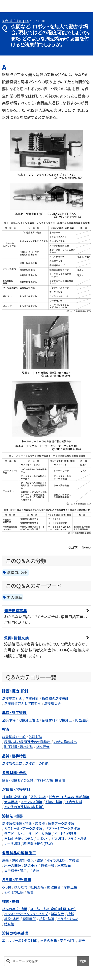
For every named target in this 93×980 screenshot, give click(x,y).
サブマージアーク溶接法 (63, 828)
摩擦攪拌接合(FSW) (38, 843)
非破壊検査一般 (14, 737)
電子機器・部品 (15, 870)
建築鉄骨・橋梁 (23, 860)
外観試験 (35, 737)
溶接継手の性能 (37, 763)
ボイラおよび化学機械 (63, 860)
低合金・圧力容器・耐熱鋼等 (69, 797)
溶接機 (40, 823)
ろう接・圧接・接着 (17, 879)
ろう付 (7, 887)
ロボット (42, 838)
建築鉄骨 (57, 914)
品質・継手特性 (14, 756)
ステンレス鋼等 (31, 802)
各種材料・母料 (14, 772)
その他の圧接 (14, 892)
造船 (5, 860)
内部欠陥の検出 (65, 742)
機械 (71, 914)
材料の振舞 (48, 940)
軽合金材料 (74, 802)
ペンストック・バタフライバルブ (26, 914)
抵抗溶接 (37, 887)
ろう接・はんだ (68, 919)
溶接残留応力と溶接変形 (23, 703)
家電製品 (64, 865)
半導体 (34, 870)
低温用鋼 (11, 802)
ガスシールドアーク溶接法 (23, 828)
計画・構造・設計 (15, 691)
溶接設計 (32, 698)
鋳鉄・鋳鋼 (38, 797)
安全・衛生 (67, 940)
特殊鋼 (9, 924)
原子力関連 (13, 865)
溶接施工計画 (12, 698)
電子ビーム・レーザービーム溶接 (28, 834)
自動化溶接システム (19, 838)
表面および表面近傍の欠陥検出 (27, 742)
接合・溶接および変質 (18, 780)
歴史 (82, 940)
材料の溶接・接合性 (51, 780)
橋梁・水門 (12, 919)
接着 (30, 892)
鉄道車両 (31, 865)
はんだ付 (21, 887)
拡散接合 (54, 887)
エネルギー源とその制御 (20, 940)
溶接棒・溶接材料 (16, 789)
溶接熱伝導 (52, 703)
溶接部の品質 (12, 763)
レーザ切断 (12, 843)
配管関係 (29, 919)
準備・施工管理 (14, 712)
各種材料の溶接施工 (57, 720)
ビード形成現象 (66, 834)
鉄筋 (40, 860)
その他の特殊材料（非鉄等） (24, 807)
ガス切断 (58, 838)
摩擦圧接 (70, 887)
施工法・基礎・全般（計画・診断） (53, 909)
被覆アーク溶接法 (61, 823)
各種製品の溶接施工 (19, 853)
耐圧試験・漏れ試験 (19, 747)
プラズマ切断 (77, 838)
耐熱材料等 (54, 802)
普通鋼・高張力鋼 (15, 797)
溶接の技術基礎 (15, 933)
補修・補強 (11, 901)
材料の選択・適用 (15, 909)
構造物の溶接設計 (55, 698)
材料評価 (43, 747)
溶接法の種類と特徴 (17, 823)
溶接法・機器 (12, 816)
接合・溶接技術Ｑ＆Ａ (15, 21)
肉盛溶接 (82, 720)
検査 (6, 729)
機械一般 (47, 865)
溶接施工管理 (29, 720)
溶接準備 (9, 720)
